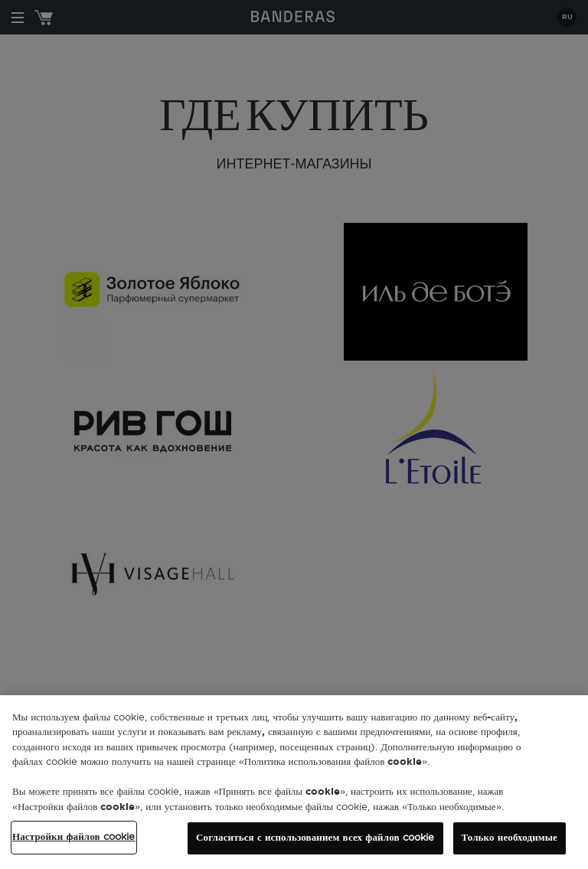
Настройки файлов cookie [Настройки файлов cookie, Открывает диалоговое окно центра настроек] (74, 837)
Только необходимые (510, 838)
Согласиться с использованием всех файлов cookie (315, 838)
